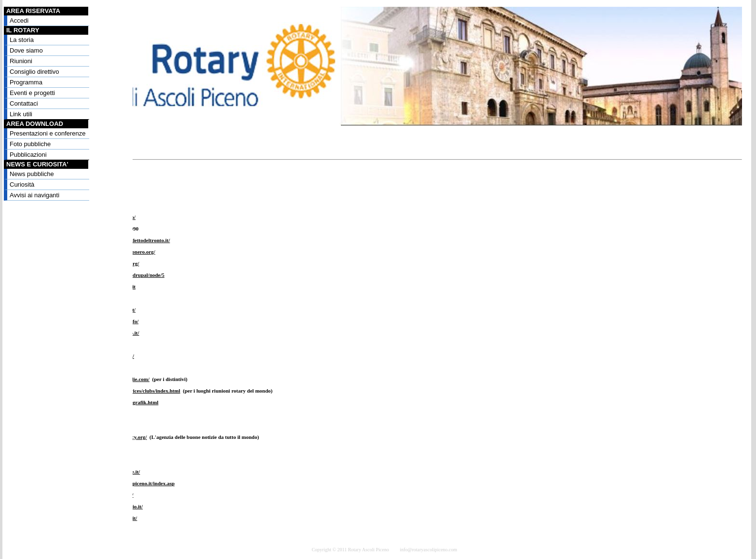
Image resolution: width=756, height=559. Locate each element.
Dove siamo (26, 50)
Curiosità (22, 184)
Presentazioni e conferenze (48, 133)
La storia (22, 40)
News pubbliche (32, 174)
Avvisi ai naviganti (34, 195)
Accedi (19, 20)
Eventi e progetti (32, 93)
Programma (26, 82)
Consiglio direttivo (34, 72)
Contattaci (24, 103)
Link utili (21, 114)
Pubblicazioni (28, 155)
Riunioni (21, 61)
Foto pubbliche (30, 144)
